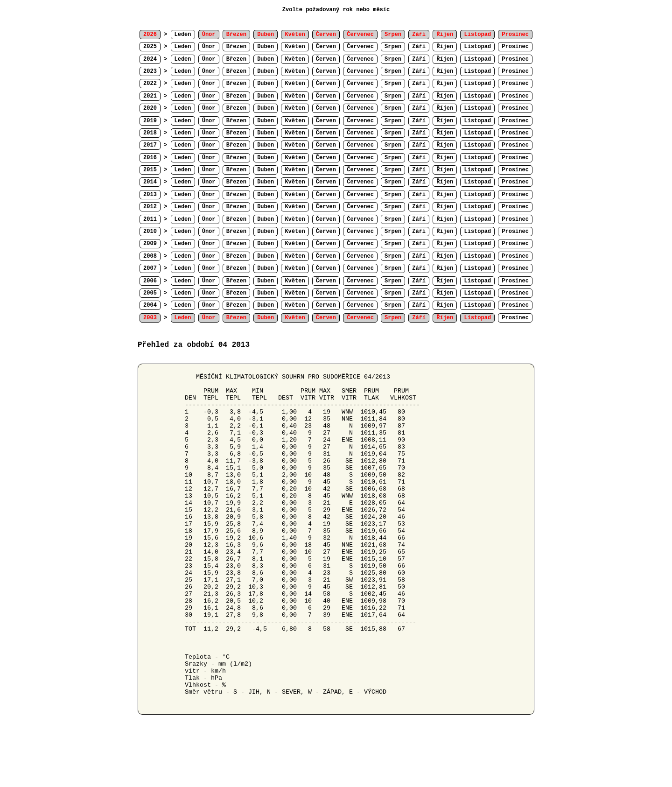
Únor (209, 47)
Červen (326, 47)
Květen (295, 47)
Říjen (445, 47)
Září (419, 47)
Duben (266, 47)
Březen (236, 47)
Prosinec (515, 47)
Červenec (360, 47)
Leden (183, 35)
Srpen (393, 47)
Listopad (477, 47)
